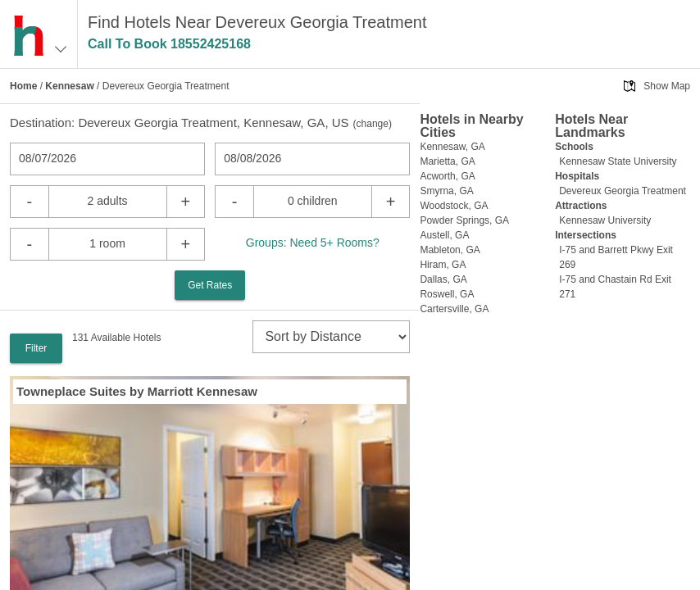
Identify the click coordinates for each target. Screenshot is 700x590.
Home (23, 86)
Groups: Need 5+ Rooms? (313, 243)
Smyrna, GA (446, 191)
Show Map (667, 86)
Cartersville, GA (454, 309)
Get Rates (210, 285)
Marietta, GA (447, 161)
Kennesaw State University (618, 161)
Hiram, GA (443, 265)
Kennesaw (69, 86)
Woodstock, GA (454, 206)
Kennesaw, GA (452, 147)
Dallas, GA (443, 279)
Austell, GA (444, 235)
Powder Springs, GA (464, 220)
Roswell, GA (447, 294)
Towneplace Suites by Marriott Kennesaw (137, 391)
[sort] (331, 337)
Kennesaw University (605, 220)
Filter (36, 348)
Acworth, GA (447, 176)
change (373, 124)
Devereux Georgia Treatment (623, 191)
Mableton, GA (450, 250)
